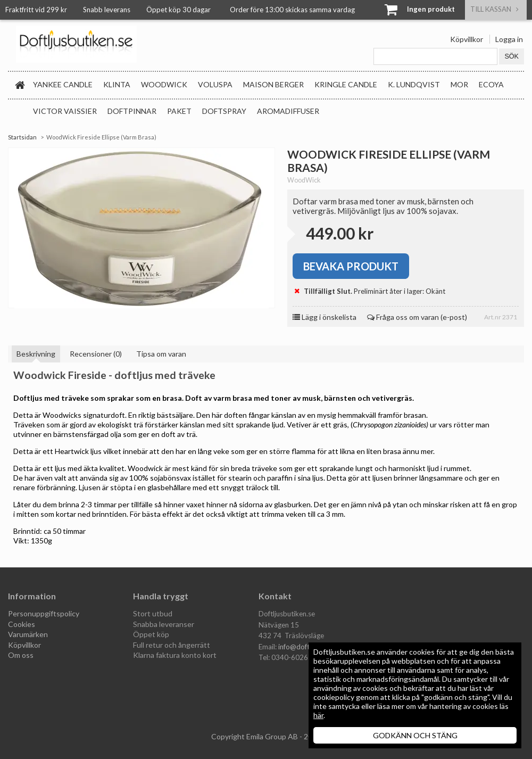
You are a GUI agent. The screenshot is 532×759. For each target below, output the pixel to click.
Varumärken (28, 634)
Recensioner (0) (96, 354)
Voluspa (215, 84)
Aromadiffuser (288, 111)
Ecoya (491, 84)
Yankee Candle (63, 84)
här (318, 715)
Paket (179, 111)
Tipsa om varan (161, 354)
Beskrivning (36, 354)
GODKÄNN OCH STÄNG (415, 735)
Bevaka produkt (351, 266)
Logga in (509, 39)
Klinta (117, 84)
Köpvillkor (467, 39)
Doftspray (224, 111)
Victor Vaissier (65, 111)
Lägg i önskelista (325, 317)
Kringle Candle (346, 84)
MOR (459, 84)
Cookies (22, 624)
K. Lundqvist (414, 84)
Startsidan (22, 137)
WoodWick (164, 84)
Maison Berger (273, 84)
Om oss (21, 655)
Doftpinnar (132, 111)
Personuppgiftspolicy (44, 613)
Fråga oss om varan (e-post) (417, 317)
